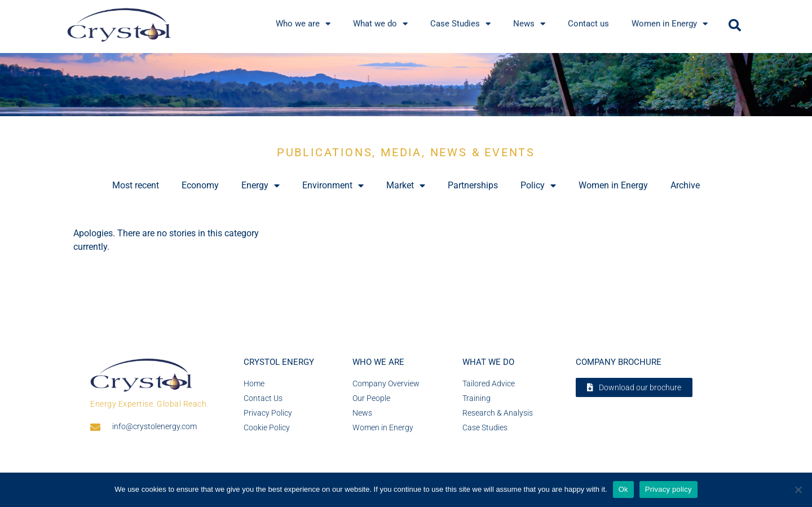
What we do (488, 362)
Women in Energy (613, 185)
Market (406, 186)
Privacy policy (668, 489)
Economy (200, 185)
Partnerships (473, 185)
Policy (538, 186)
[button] (735, 25)
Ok (623, 489)
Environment (333, 186)
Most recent (136, 185)
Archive (685, 185)
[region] (406, 85)
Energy (261, 186)
